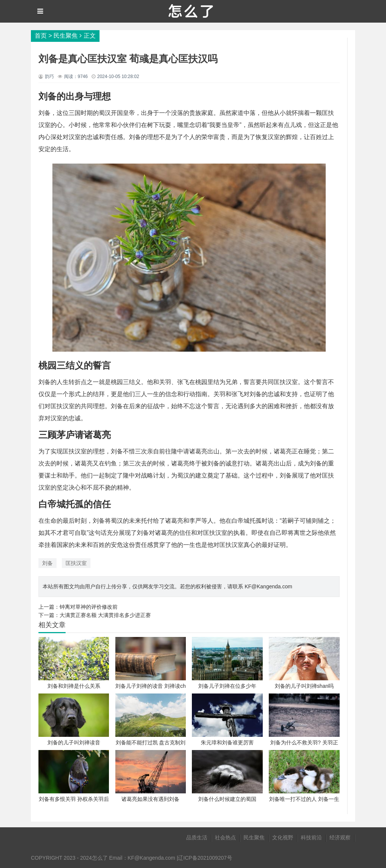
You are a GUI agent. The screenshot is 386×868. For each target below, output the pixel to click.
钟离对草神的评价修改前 (89, 607)
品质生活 (197, 837)
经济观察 (340, 837)
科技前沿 (311, 837)
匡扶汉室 (76, 563)
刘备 (47, 563)
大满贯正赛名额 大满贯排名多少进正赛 (105, 615)
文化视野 (283, 837)
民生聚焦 (66, 36)
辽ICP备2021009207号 (205, 858)
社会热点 (225, 837)
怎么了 (100, 858)
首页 (41, 36)
